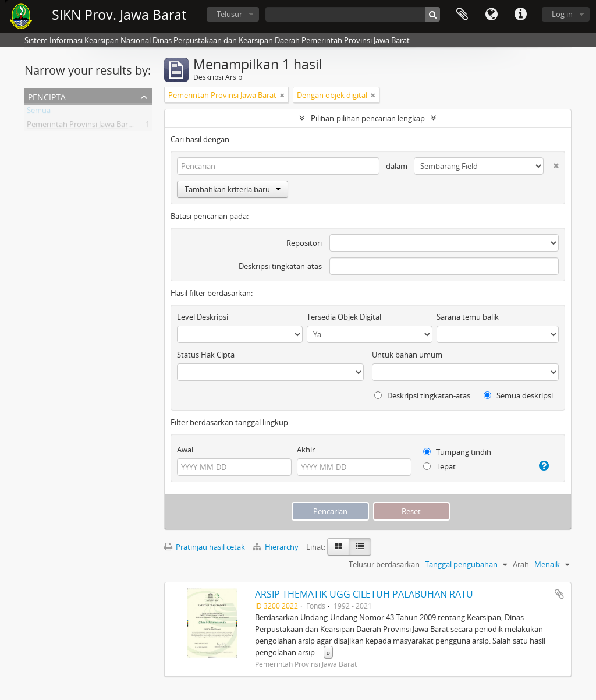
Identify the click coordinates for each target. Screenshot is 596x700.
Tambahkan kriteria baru (233, 189)
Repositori (304, 243)
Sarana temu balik (468, 317)
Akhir (306, 450)
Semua (39, 112)
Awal (185, 450)
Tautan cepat (520, 15)
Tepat (439, 466)
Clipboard (462, 15)
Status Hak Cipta (206, 355)
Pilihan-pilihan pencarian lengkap (368, 118)
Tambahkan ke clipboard (559, 594)
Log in (562, 14)
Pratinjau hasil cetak (205, 547)
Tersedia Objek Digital (344, 317)
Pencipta (47, 96)
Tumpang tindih (457, 452)
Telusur (229, 14)
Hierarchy (276, 547)
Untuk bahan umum (407, 355)
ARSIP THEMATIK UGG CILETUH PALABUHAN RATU (364, 594)
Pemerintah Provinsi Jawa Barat (81, 126)
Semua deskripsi (518, 395)
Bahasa (491, 15)
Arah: (522, 564)
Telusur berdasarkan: (385, 564)
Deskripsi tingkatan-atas (280, 266)
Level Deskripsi (203, 317)
